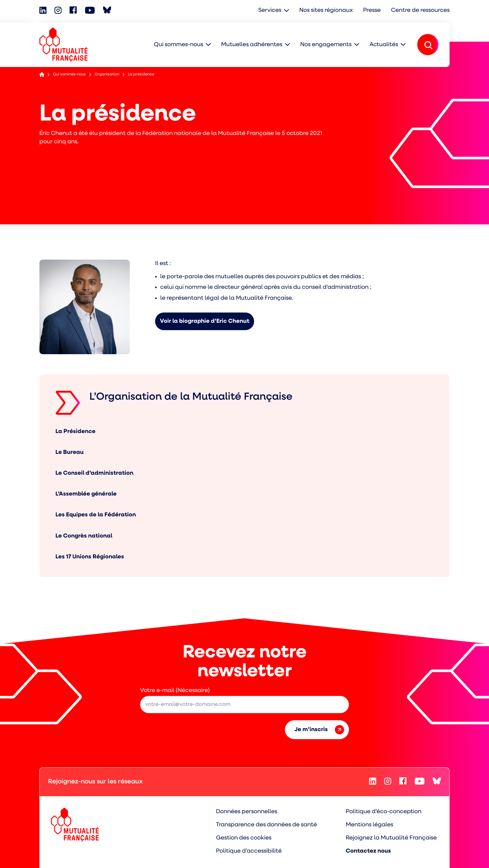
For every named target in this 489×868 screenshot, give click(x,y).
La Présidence (75, 432)
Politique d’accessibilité (249, 851)
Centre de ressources (420, 10)
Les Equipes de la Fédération (96, 515)
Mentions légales (369, 825)
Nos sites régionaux (326, 10)
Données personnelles (247, 812)
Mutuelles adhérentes (252, 45)
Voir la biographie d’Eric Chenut (205, 321)
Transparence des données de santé (266, 825)
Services (270, 10)
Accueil (42, 75)
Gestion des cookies (244, 838)
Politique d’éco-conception (384, 812)
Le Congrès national (84, 536)
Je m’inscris (319, 730)
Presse (372, 10)
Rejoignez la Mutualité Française (391, 838)
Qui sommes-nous (178, 45)
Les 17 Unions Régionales (90, 557)
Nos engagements (326, 45)
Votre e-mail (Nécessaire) (175, 691)
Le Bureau (70, 452)
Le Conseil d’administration (94, 473)
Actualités (384, 45)
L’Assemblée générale (86, 494)
